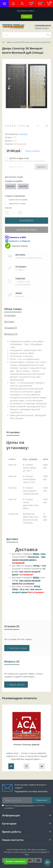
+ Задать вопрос (16, 685)
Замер (19, 293)
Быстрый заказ (27, 230)
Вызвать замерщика (16, 861)
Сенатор (24, 134)
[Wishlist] (38, 126)
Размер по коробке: (14, 181)
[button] (22, 4)
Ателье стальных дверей (27, 744)
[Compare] (47, 126)
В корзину (27, 220)
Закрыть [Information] (27, 16)
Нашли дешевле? (33, 151)
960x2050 (23, 186)
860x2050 (11, 186)
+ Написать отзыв (17, 648)
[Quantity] (13, 212)
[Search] (48, 35)
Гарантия (20, 278)
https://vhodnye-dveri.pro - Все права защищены (26, 849)
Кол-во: (8, 208)
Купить (41, 167)
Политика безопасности (24, 805)
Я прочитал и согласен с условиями (25, 807)
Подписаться (41, 800)
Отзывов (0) (11, 328)
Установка (21, 266)
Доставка (20, 254)
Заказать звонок (42, 28)
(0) (28, 126)
